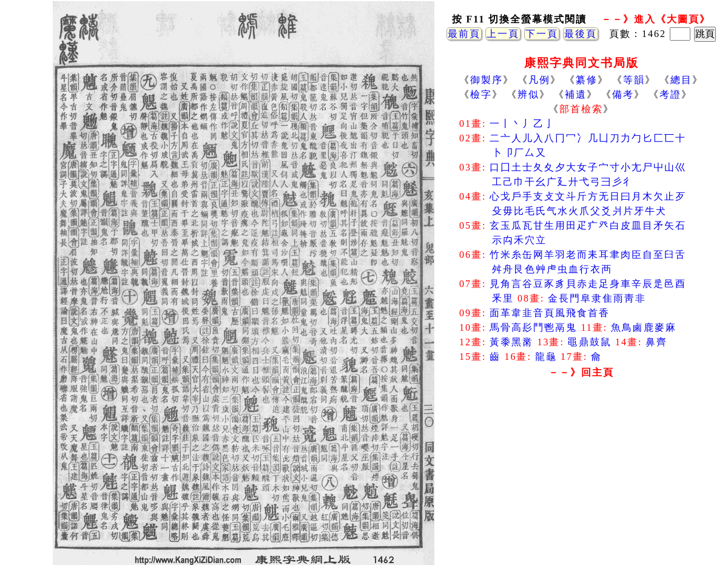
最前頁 (464, 34)
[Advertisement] (581, 479)
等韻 (634, 80)
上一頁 (503, 34)
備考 (623, 94)
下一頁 (542, 34)
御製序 (487, 80)
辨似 (528, 94)
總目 (681, 80)
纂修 (587, 80)
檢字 (481, 94)
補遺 (576, 94)
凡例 (539, 80)
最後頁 (581, 34)
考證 (670, 94)
